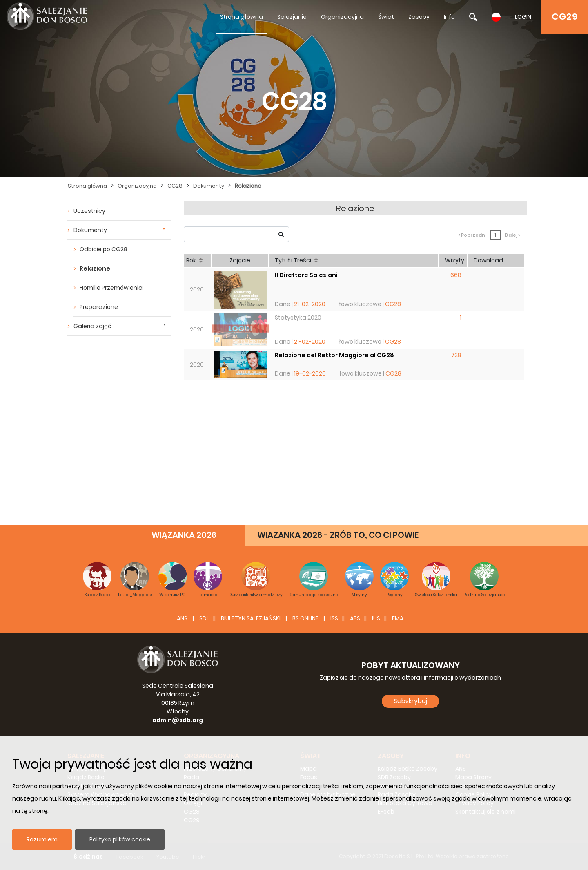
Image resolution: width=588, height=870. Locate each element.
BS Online (305, 618)
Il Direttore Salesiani (306, 275)
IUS (376, 618)
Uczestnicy (89, 211)
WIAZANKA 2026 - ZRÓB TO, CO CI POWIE (338, 535)
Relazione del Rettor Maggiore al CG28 (334, 355)
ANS (182, 618)
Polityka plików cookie (120, 839)
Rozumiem (42, 839)
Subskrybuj (410, 701)
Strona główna (242, 17)
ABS (355, 618)
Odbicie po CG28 (104, 249)
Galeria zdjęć (92, 326)
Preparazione (99, 307)
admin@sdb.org (178, 720)
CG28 (175, 186)
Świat (386, 17)
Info (449, 17)
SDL (204, 618)
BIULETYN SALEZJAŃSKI (251, 618)
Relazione (248, 186)
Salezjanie (292, 17)
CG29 (565, 17)
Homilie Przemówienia (111, 288)
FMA (398, 618)
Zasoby (419, 17)
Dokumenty (209, 186)
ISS (334, 618)
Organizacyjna (342, 17)
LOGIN (523, 17)
